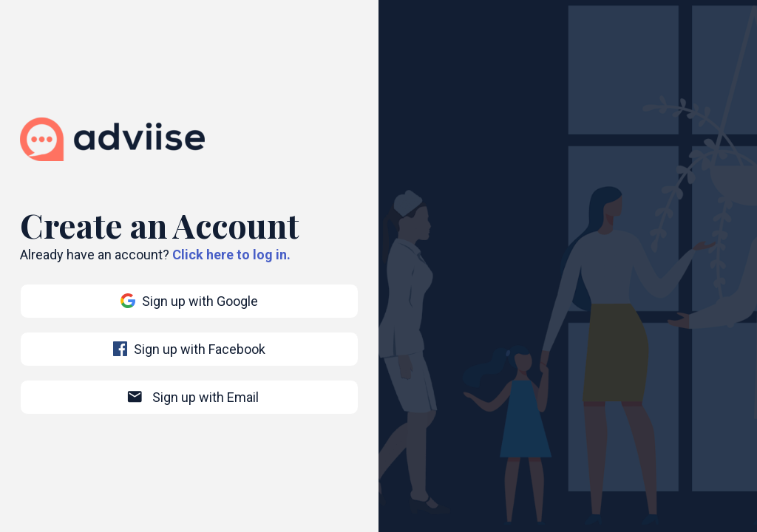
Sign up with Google (189, 301)
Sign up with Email (192, 397)
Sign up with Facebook (190, 349)
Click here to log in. (231, 255)
